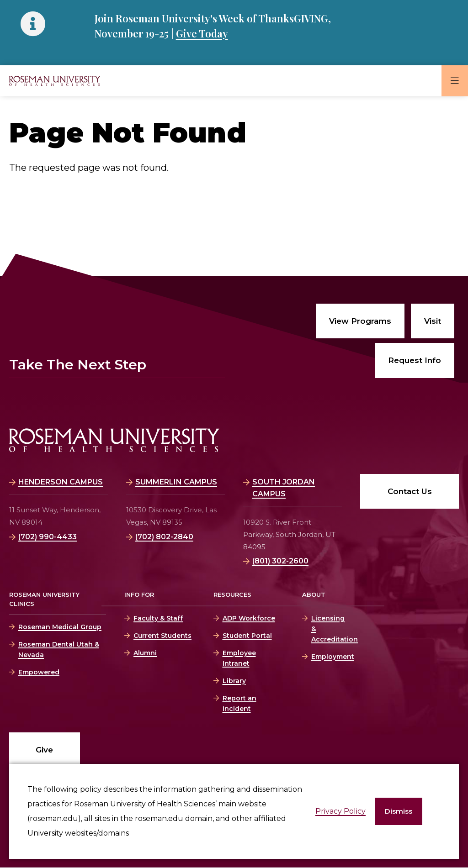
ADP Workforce (249, 618)
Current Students (162, 636)
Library (234, 681)
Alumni (145, 653)
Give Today (202, 33)
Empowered (39, 672)
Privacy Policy (340, 811)
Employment (327, 657)
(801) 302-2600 (280, 561)
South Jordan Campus (284, 488)
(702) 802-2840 (164, 537)
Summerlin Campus (176, 482)
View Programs (360, 321)
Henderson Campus (61, 482)
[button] (399, 812)
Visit (433, 321)
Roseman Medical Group (60, 627)
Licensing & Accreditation (327, 629)
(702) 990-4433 (48, 537)
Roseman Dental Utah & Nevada (59, 650)
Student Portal (247, 636)
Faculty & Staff (158, 618)
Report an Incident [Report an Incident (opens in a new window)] (239, 703)
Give (44, 750)
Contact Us (410, 491)
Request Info (415, 360)
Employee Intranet (239, 658)
